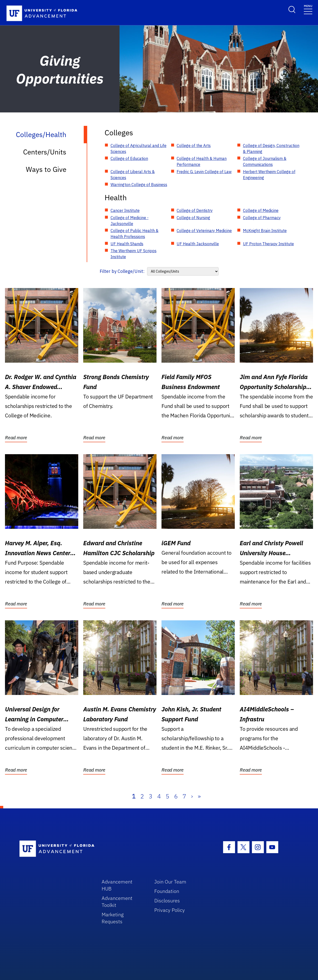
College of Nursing (193, 218)
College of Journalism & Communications (265, 161)
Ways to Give (46, 169)
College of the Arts (194, 146)
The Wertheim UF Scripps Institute (134, 254)
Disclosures (167, 901)
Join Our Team (170, 882)
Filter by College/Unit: (122, 271)
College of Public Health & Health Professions (135, 234)
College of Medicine (261, 210)
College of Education (129, 158)
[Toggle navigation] (308, 9)
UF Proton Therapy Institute (268, 244)
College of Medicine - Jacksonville (130, 221)
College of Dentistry (195, 210)
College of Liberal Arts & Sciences (133, 175)
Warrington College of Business (139, 185)
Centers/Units (45, 152)
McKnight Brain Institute (265, 231)
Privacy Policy (170, 910)
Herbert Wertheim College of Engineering (269, 175)
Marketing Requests (113, 918)
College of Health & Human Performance (202, 161)
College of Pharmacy (262, 218)
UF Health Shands (127, 244)
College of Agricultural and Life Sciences (139, 148)
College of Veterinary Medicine (204, 231)
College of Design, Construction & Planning (271, 148)
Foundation (167, 891)
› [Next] (192, 796)
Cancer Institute (125, 210)
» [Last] (199, 796)
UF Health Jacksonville (198, 244)
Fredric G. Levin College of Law (204, 172)
